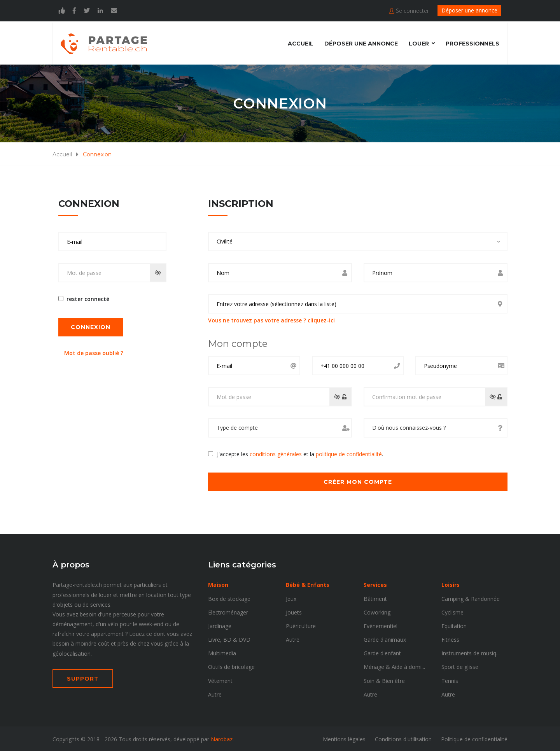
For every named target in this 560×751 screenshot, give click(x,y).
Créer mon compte (358, 481)
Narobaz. (222, 738)
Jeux (291, 598)
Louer (419, 42)
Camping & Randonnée (471, 598)
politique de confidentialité (349, 453)
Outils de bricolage (231, 666)
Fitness (450, 639)
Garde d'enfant (382, 652)
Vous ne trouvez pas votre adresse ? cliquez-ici (271, 319)
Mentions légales (344, 738)
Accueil (301, 42)
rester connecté (86, 298)
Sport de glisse (460, 666)
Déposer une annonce (469, 10)
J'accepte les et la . (300, 453)
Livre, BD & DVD (229, 639)
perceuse (125, 614)
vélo (113, 623)
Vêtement (220, 680)
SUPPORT (83, 678)
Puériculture (301, 625)
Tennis (450, 680)
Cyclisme (452, 611)
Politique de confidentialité (474, 738)
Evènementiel (381, 625)
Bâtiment (375, 598)
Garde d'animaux (385, 639)
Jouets (294, 611)
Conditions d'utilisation (403, 738)
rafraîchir (64, 633)
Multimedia (222, 652)
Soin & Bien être (384, 680)
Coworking (377, 611)
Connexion (91, 326)
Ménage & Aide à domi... (394, 666)
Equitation (454, 625)
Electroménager (228, 611)
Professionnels (472, 42)
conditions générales (276, 453)
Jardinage (220, 625)
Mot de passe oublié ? (94, 352)
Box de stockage (229, 598)
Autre (215, 694)
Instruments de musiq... (471, 652)
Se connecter (409, 11)
